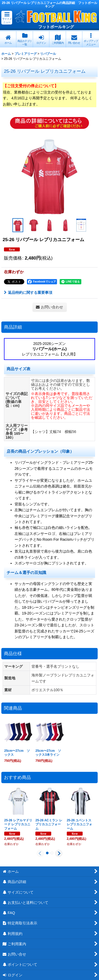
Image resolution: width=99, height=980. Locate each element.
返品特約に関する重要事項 (28, 292)
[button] (7, 18)
